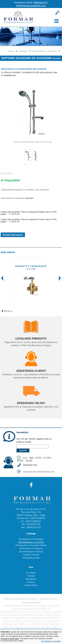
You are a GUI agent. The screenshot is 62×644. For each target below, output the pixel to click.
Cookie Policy (31, 585)
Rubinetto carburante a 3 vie (31, 267)
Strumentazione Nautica (31, 551)
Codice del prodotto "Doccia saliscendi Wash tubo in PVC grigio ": (29, 213)
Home (11, 51)
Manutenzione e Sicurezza (44, 51)
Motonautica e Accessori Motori (31, 545)
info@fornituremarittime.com (31, 6)
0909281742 (40, 2)
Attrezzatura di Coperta (31, 548)
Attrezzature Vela (31, 558)
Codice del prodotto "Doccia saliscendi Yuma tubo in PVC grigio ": (29, 220)
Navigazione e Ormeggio (31, 539)
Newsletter (31, 579)
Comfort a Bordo (31, 555)
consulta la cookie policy (10, 639)
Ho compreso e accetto (51, 641)
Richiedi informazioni (13, 235)
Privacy (31, 582)
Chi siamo (31, 573)
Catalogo (23, 51)
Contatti (31, 576)
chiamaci (29, 198)
